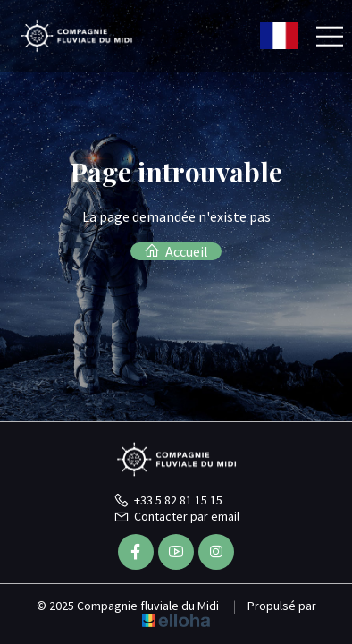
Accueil (176, 251)
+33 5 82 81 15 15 (168, 500)
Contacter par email (176, 516)
